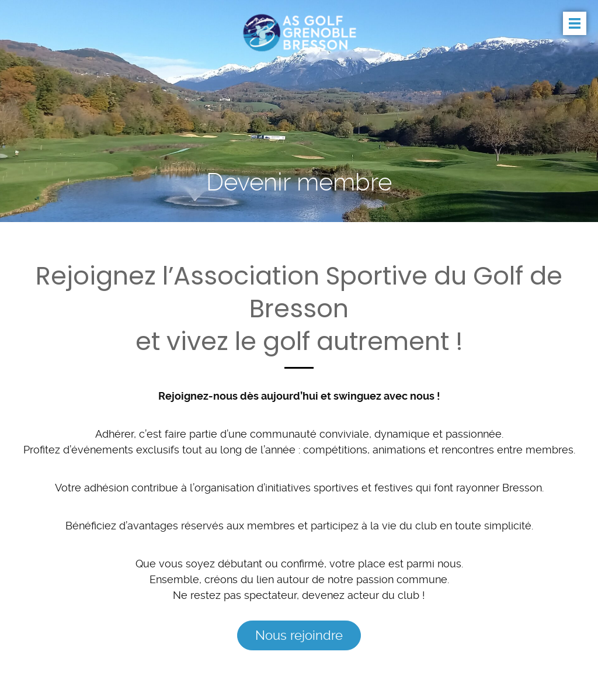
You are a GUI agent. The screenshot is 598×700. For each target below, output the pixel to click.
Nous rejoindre (299, 635)
